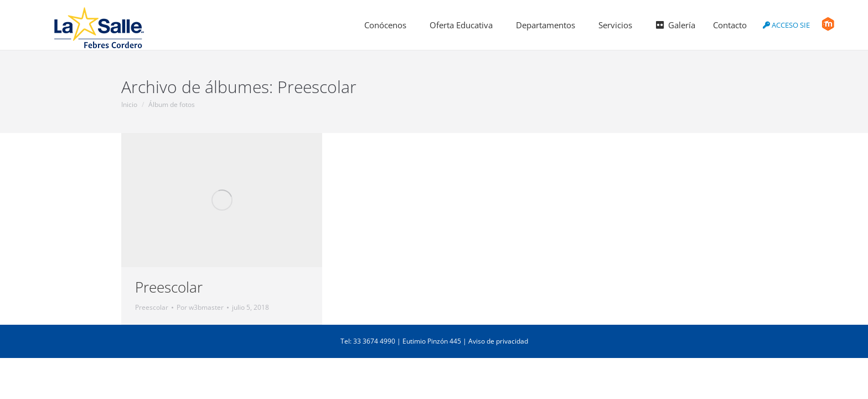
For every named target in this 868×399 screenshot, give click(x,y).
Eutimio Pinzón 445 (432, 341)
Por (200, 307)
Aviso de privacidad (498, 341)
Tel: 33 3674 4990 (368, 341)
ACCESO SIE (786, 25)
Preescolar (169, 287)
